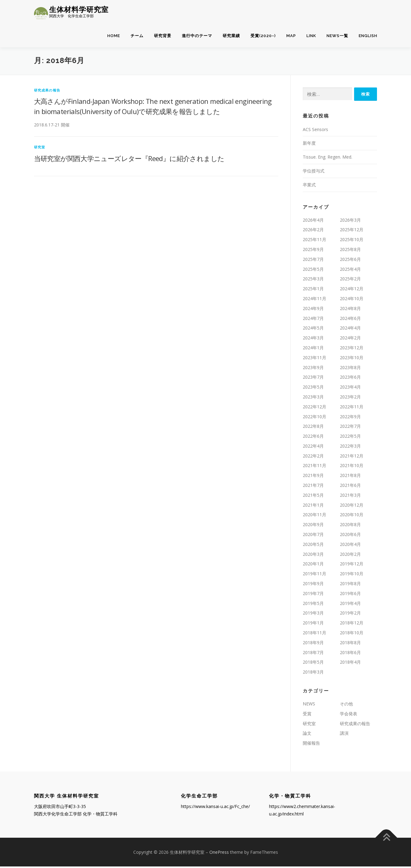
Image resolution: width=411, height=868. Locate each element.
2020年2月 (350, 555)
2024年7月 (313, 319)
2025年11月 (315, 241)
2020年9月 (313, 526)
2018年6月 (350, 654)
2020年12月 (352, 506)
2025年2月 (350, 280)
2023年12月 (352, 349)
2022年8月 (313, 428)
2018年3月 (313, 673)
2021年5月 (313, 497)
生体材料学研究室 (79, 9)
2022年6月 (313, 438)
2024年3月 (313, 339)
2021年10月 (352, 467)
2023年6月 (350, 379)
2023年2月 (350, 398)
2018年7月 (313, 654)
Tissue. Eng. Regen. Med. (328, 158)
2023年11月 (315, 359)
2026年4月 (313, 221)
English (368, 36)
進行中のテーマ (197, 36)
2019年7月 (313, 595)
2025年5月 (313, 270)
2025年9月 (313, 251)
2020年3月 (313, 555)
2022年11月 (352, 408)
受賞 (307, 715)
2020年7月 (313, 536)
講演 (344, 735)
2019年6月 (350, 595)
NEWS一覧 (337, 36)
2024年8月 (350, 310)
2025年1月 (313, 290)
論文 (307, 735)
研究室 (40, 149)
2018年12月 (352, 624)
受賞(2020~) (263, 36)
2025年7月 (313, 261)
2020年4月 (350, 546)
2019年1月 (313, 624)
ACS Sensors (315, 131)
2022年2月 (313, 457)
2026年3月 (350, 221)
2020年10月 (352, 516)
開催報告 (311, 745)
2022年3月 (350, 447)
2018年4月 (350, 664)
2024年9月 (313, 310)
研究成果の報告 (47, 91)
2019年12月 (352, 565)
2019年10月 (352, 575)
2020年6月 (350, 536)
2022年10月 (315, 418)
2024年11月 (315, 300)
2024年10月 (352, 300)
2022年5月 (350, 438)
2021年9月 (313, 477)
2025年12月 (352, 231)
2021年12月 (352, 457)
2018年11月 (315, 634)
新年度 (309, 145)
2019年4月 (350, 604)
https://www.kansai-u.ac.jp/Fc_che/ (215, 808)
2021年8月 (350, 477)
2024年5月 (313, 329)
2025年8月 (350, 251)
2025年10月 (352, 241)
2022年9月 (350, 418)
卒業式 (309, 186)
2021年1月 (313, 506)
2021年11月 (315, 467)
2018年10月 (352, 634)
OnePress (219, 853)
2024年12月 (352, 290)
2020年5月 (313, 546)
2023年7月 (313, 379)
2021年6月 (350, 487)
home (114, 36)
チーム (137, 36)
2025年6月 (350, 261)
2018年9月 (313, 644)
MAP (291, 36)
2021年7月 (313, 487)
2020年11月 (315, 516)
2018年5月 (313, 664)
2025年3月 (313, 280)
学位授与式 (314, 172)
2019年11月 (315, 575)
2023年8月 (350, 369)
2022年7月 (350, 428)
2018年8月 (350, 644)
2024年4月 (350, 329)
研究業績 (231, 36)
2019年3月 (313, 614)
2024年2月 (350, 339)
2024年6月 (350, 319)
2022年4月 (313, 447)
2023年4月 (350, 388)
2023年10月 (352, 359)
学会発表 (349, 715)
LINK (311, 36)
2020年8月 (350, 526)
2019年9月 (313, 585)
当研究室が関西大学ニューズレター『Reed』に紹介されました (129, 160)
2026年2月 (313, 231)
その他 (346, 705)
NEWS (309, 705)
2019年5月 (313, 604)
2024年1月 (313, 349)
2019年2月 (350, 614)
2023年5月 (313, 388)
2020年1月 (313, 565)
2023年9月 (313, 369)
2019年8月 (350, 585)
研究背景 (163, 36)
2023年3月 (313, 398)
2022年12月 (315, 408)
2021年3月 (350, 497)
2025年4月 (350, 270)
